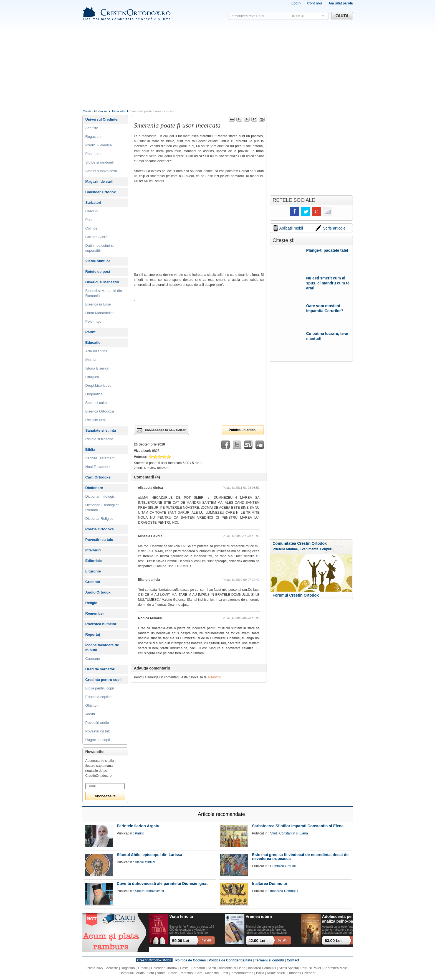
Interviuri (93, 550)
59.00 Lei (181, 941)
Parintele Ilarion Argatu (138, 826)
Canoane (93, 659)
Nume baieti (276, 973)
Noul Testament (98, 467)
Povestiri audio (97, 723)
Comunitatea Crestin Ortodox (300, 543)
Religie (91, 603)
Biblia (90, 450)
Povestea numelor (101, 624)
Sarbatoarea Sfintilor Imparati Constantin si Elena (298, 826)
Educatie (93, 343)
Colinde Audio (97, 237)
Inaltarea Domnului (269, 884)
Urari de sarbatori (100, 669)
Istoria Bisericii (97, 368)
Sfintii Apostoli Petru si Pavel (300, 968)
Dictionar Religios (99, 519)
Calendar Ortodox (101, 192)
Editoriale (94, 561)
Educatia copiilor (99, 697)
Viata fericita (181, 917)
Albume (292, 549)
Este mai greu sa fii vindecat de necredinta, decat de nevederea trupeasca (300, 857)
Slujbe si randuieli (100, 162)
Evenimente (309, 549)
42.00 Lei (257, 941)
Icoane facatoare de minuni (102, 647)
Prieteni (279, 549)
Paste (90, 220)
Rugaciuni (93, 137)
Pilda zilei (118, 111)
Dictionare (94, 488)
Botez (173, 973)
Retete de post (98, 272)
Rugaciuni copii (98, 740)
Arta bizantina (97, 351)
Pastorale (93, 154)
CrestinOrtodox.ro (95, 111)
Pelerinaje (93, 321)
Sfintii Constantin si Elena (289, 833)
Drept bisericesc (98, 385)
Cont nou (314, 3)
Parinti (91, 332)
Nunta (161, 973)
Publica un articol (242, 430)
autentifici (215, 677)
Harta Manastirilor (100, 313)
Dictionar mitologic (100, 496)
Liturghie (93, 571)
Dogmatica (94, 394)
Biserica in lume (98, 304)
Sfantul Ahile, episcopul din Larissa (150, 855)
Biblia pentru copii (100, 688)
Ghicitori (92, 705)
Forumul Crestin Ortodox (296, 595)
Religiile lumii (96, 420)
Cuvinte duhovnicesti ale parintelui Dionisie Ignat (162, 884)
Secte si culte (96, 403)
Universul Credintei (102, 119)
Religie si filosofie (99, 439)
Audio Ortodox (98, 592)
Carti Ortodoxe (98, 477)
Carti (199, 973)
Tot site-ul (298, 16)
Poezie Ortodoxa (100, 529)
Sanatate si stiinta (101, 430)
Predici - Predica (99, 145)
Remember (95, 613)
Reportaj (93, 634)
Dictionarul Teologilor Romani (102, 507)
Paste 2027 (95, 968)
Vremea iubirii (259, 917)
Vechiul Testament (100, 458)
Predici (143, 968)
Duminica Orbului (283, 866)
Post (225, 973)
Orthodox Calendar (301, 973)
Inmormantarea (242, 973)
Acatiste (92, 128)
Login (296, 3)
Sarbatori (93, 203)
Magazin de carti (99, 181)
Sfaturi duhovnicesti (101, 171)
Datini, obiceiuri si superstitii (100, 248)
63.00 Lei (333, 941)
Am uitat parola (341, 3)
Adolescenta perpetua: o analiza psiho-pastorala (345, 919)
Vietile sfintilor (98, 261)
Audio (141, 973)
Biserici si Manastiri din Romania (104, 293)
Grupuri (326, 549)
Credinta (93, 582)
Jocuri (90, 714)
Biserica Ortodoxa (100, 411)
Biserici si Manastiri (102, 282)
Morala (91, 360)
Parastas (186, 973)
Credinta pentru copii (104, 680)
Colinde (92, 228)
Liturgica (92, 377)
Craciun (92, 211)
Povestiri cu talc (99, 540)
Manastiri (212, 973)
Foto (151, 973)
